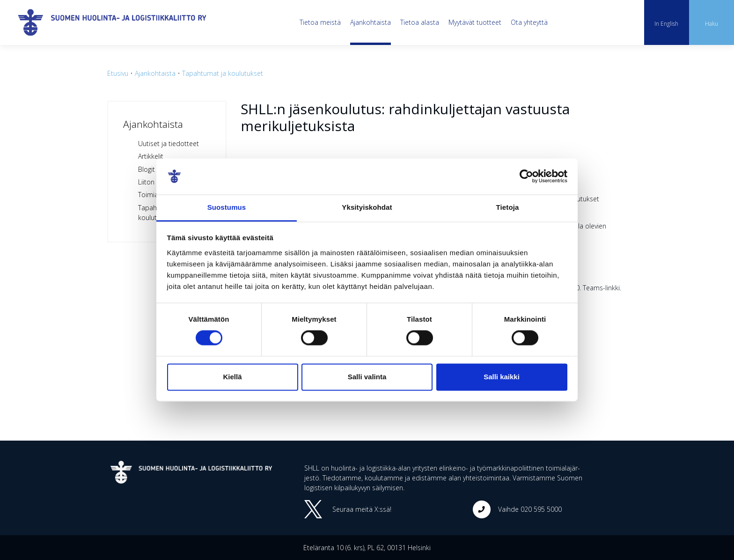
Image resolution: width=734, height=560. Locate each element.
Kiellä (232, 377)
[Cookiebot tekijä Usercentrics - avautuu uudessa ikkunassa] (526, 177)
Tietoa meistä (320, 22)
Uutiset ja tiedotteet (169, 144)
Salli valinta (367, 377)
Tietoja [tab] (508, 207)
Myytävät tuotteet (475, 22)
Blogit (147, 169)
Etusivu (118, 73)
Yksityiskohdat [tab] (367, 207)
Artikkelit (151, 156)
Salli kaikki (502, 377)
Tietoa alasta (420, 22)
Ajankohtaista (371, 22)
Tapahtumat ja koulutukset (223, 73)
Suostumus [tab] (227, 207)
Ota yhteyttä (529, 22)
